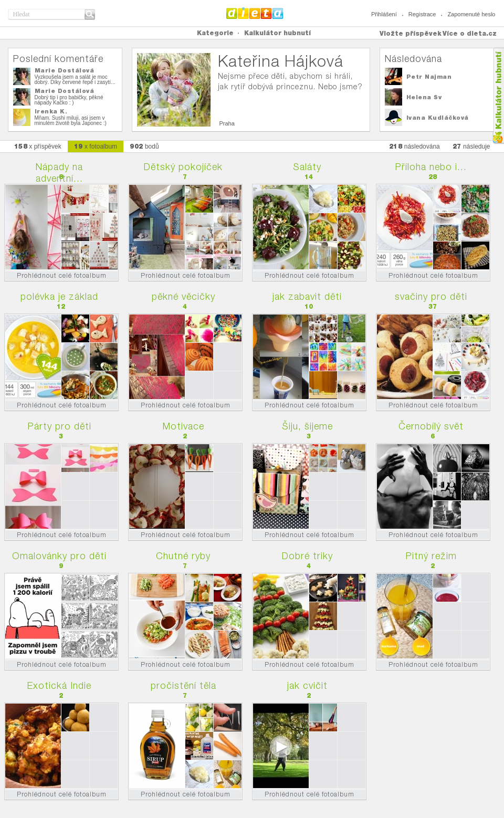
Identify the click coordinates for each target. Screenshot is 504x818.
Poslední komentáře (58, 59)
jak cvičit (307, 685)
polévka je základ (59, 296)
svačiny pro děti (431, 296)
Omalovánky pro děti (59, 556)
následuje (471, 146)
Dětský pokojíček (183, 167)
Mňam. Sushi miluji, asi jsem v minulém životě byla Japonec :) (71, 120)
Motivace (183, 426)
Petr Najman (429, 77)
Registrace (422, 14)
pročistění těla (183, 685)
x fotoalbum (96, 146)
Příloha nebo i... (431, 167)
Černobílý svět (431, 426)
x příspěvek (38, 146)
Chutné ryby (183, 556)
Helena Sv (424, 97)
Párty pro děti (60, 426)
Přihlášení (384, 14)
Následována (413, 59)
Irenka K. (51, 111)
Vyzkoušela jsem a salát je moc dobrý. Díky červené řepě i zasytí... (75, 80)
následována (414, 146)
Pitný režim (431, 556)
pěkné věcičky (183, 296)
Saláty (307, 167)
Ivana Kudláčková (438, 118)
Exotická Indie (59, 685)
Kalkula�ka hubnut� (498, 96)
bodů (144, 146)
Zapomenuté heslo (471, 14)
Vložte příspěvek (411, 33)
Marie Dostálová (65, 70)
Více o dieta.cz (470, 33)
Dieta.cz (255, 13)
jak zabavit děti (307, 296)
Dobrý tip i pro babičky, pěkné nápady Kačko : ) (69, 100)
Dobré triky (307, 556)
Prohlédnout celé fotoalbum (62, 275)
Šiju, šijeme (307, 426)
